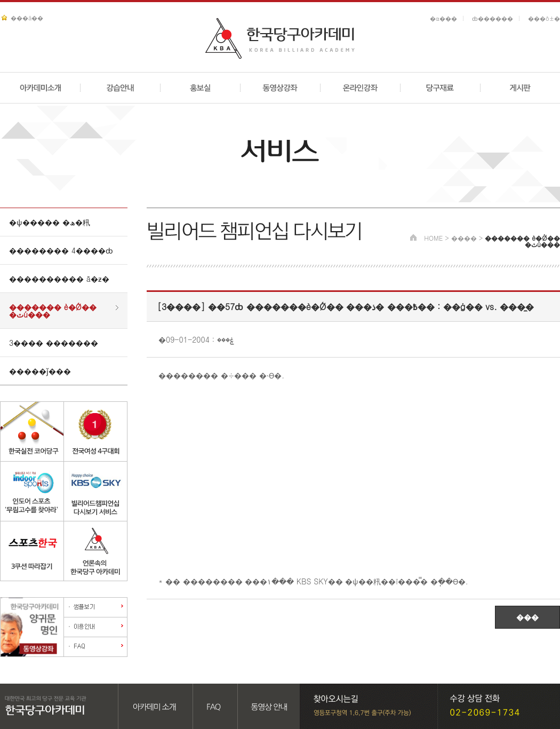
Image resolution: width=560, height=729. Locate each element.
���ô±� (544, 18)
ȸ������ (493, 18)
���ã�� (27, 18)
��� (527, 617)
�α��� (443, 18)
